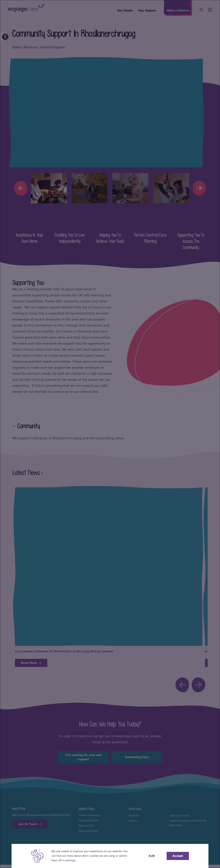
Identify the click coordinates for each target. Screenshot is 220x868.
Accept (178, 856)
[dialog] (110, 434)
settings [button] (70, 860)
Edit (152, 856)
